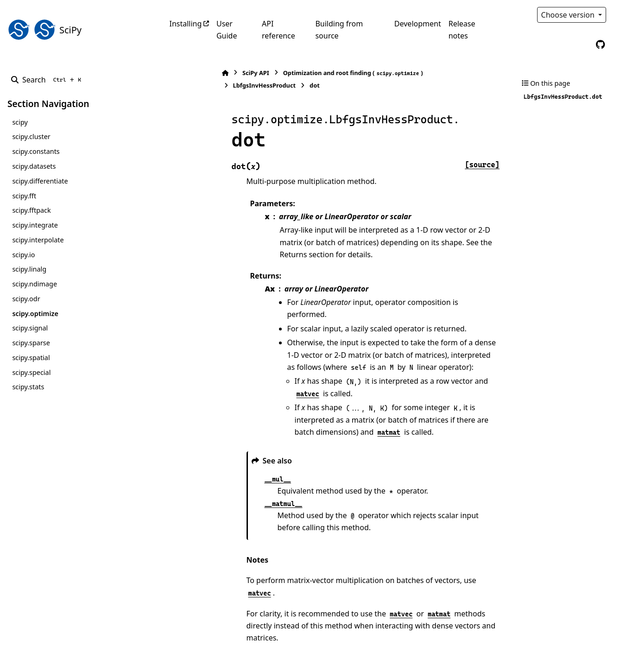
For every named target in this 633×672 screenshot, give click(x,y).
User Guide (227, 30)
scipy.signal (30, 328)
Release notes (462, 30)
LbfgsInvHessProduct (418, 73)
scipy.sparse (31, 343)
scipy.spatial (31, 358)
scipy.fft (24, 196)
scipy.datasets (34, 166)
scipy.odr (26, 299)
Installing (186, 24)
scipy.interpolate (38, 240)
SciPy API (205, 73)
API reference (279, 30)
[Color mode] (620, 15)
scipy (20, 122)
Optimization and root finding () (302, 73)
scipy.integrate (35, 225)
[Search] (48, 80)
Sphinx (70, 659)
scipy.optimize (35, 314)
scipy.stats (28, 387)
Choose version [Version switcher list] (569, 15)
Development (418, 24)
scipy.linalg (29, 269)
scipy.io (23, 255)
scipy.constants (36, 151)
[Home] (174, 73)
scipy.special (31, 372)
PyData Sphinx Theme (563, 651)
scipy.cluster (31, 136)
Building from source (339, 30)
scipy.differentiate (40, 181)
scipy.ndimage (35, 284)
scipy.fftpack (31, 210)
